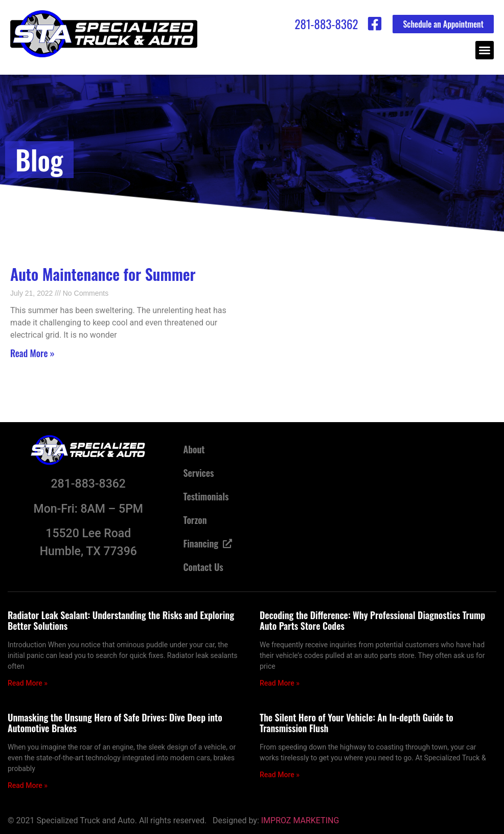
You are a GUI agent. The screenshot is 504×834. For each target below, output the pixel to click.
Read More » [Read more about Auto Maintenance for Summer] (32, 353)
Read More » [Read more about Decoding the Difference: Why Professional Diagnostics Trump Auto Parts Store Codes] (280, 683)
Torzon (195, 520)
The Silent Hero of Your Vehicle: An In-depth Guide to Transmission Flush (357, 723)
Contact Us (203, 567)
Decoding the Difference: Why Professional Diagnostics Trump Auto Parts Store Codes (372, 621)
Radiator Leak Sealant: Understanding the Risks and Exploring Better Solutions (121, 621)
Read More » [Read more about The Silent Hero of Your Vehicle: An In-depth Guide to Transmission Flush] (280, 775)
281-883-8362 (326, 24)
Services (198, 473)
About (194, 449)
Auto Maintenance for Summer (103, 274)
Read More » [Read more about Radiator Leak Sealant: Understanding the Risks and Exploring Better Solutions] (28, 683)
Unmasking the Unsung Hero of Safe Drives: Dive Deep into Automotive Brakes (115, 723)
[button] (485, 50)
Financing (208, 543)
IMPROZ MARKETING (300, 820)
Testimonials (206, 496)
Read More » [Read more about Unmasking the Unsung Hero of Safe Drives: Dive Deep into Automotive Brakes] (28, 785)
